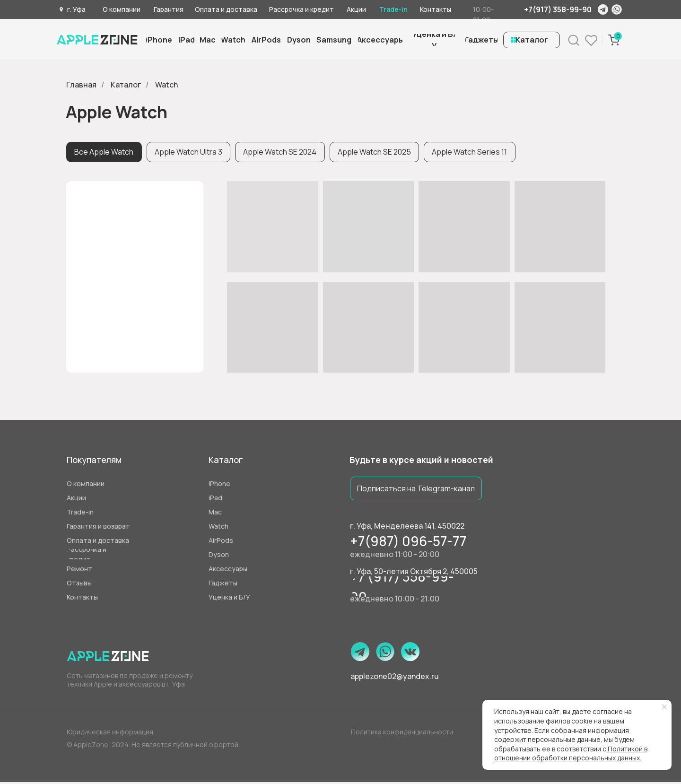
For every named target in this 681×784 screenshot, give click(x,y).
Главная (81, 85)
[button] (434, 40)
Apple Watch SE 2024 (284, 153)
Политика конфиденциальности (402, 734)
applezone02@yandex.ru (395, 678)
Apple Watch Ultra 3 (191, 153)
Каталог (126, 85)
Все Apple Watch (105, 153)
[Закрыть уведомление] (664, 707)
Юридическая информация (110, 734)
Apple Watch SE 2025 (380, 153)
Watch (166, 85)
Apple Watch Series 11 (477, 153)
